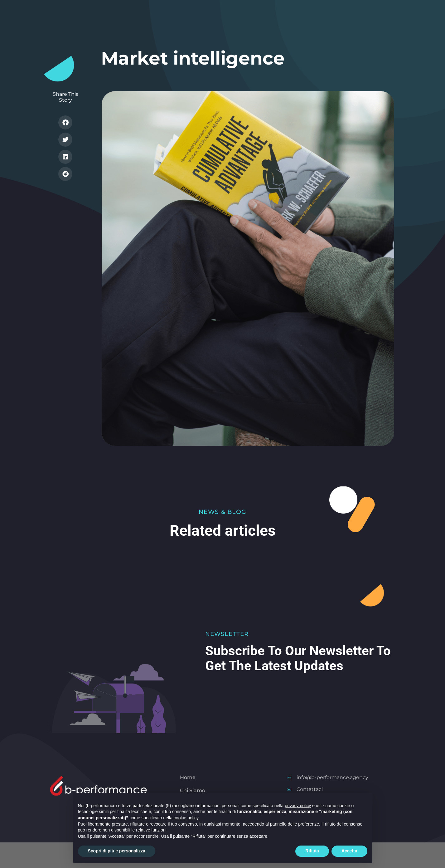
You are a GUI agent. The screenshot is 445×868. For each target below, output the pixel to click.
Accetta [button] (349, 851)
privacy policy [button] (298, 806)
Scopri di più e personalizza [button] (117, 851)
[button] (65, 122)
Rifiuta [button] (312, 851)
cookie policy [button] (186, 818)
